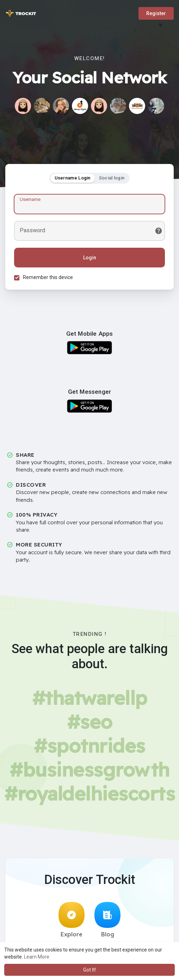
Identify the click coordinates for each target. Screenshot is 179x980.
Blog (107, 920)
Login (90, 258)
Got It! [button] (89, 970)
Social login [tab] (112, 178)
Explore (72, 920)
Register (156, 13)
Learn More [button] (37, 957)
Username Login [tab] (73, 178)
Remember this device (48, 277)
